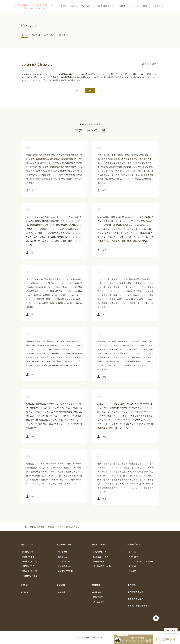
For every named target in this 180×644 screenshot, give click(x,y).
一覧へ (90, 90)
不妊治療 (36, 35)
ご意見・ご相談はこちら (138, 606)
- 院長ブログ (97, 597)
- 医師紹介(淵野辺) (29, 561)
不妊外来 (85, 6)
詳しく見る (54, 170)
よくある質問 (140, 6)
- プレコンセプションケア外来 (140, 561)
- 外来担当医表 (98, 561)
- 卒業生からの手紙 (29, 575)
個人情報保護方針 (135, 592)
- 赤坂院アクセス (99, 551)
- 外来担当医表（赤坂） (102, 566)
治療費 (122, 6)
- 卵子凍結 (132, 570)
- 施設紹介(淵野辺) (29, 570)
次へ (102, 90)
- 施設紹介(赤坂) (28, 566)
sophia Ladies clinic (94, 638)
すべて (24, 35)
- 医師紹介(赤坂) (28, 556)
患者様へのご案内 (135, 599)
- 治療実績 (61, 592)
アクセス (159, 6)
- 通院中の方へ (63, 556)
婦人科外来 (104, 6)
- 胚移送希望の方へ (65, 566)
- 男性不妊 (132, 566)
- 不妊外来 (132, 551)
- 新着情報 (96, 592)
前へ (78, 90)
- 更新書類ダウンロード (67, 570)
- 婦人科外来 (133, 556)
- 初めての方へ (63, 551)
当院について (67, 6)
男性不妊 (63, 35)
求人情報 (131, 584)
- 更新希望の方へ (64, 561)
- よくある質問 (98, 601)
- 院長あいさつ (27, 551)
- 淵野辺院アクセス (100, 556)
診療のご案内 (134, 544)
